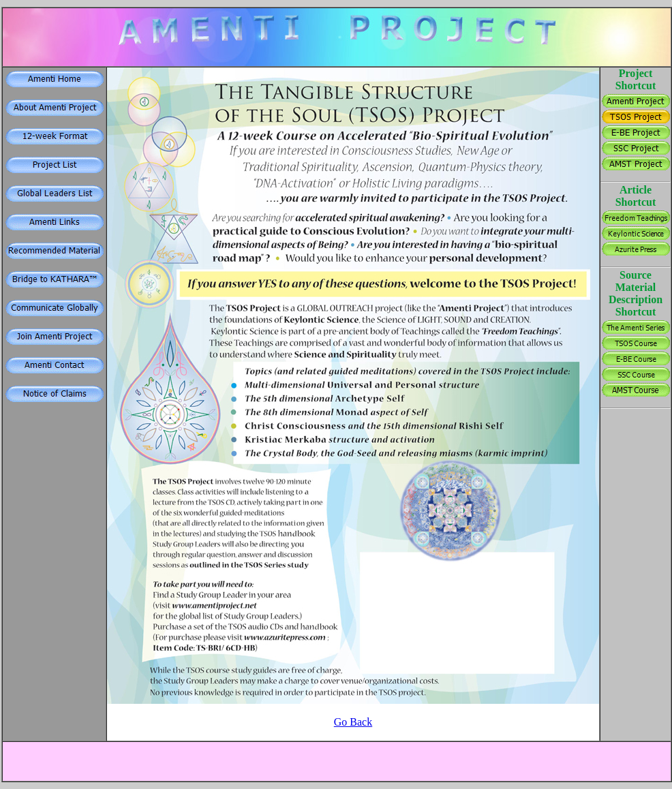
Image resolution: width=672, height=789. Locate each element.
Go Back (353, 722)
